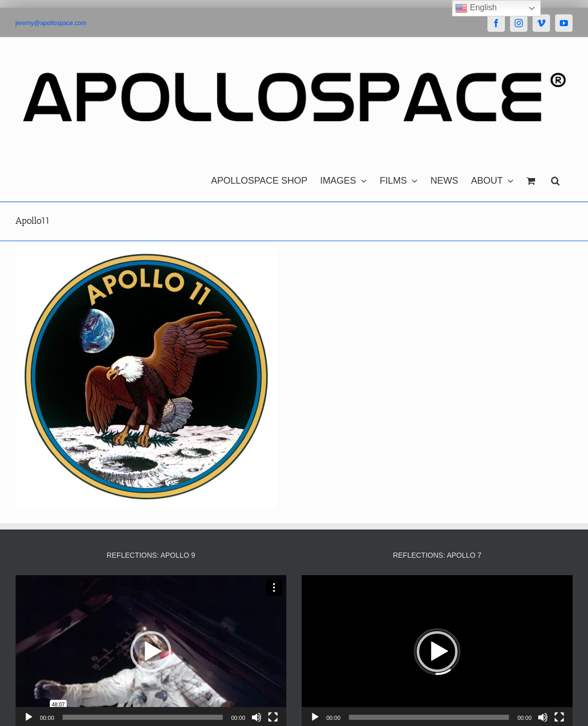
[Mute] (257, 717)
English (476, 8)
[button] (555, 178)
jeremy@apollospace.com (51, 23)
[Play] (29, 717)
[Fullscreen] (273, 717)
